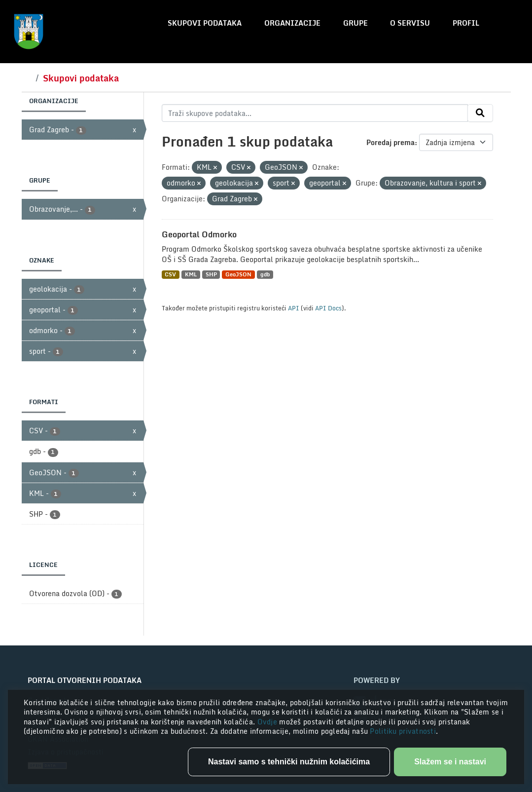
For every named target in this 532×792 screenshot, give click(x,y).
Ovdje (268, 722)
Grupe (355, 23)
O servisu (410, 23)
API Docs (328, 308)
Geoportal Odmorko (199, 234)
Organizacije (292, 23)
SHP (211, 275)
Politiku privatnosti (403, 731)
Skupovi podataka (205, 23)
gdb (265, 275)
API (294, 308)
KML (191, 275)
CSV (170, 275)
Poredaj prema (390, 142)
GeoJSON (238, 275)
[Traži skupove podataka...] (315, 113)
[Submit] (480, 113)
